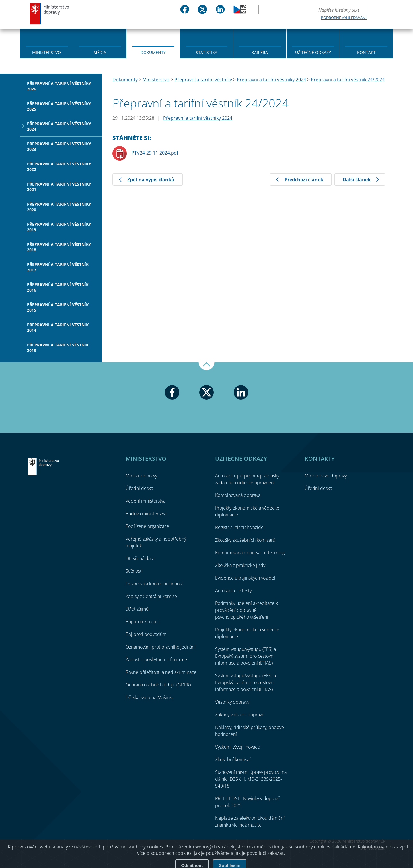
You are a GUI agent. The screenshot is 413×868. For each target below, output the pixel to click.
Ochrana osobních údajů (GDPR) (158, 685)
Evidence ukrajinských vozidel (245, 578)
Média (100, 52)
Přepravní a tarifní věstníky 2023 (59, 146)
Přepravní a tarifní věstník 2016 (58, 287)
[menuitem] (47, 43)
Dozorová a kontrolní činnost (154, 584)
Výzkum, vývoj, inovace (237, 747)
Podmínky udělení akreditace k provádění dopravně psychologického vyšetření (247, 610)
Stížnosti (134, 571)
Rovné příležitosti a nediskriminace (161, 672)
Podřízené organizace (147, 526)
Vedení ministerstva (146, 501)
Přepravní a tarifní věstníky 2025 (59, 106)
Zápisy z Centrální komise (151, 596)
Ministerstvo (46, 52)
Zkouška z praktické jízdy (240, 565)
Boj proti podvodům (146, 634)
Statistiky (206, 52)
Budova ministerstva (146, 514)
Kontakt (366, 52)
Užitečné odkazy (313, 52)
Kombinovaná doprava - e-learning (250, 553)
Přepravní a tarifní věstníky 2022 (59, 167)
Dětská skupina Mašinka (150, 697)
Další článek (357, 180)
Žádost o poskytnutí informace (156, 659)
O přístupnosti (373, 848)
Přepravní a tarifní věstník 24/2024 (348, 80)
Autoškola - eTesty (233, 591)
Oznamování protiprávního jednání (161, 647)
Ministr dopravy (141, 476)
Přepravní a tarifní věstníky (203, 80)
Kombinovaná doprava (238, 495)
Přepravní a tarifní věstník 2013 (58, 348)
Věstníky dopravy (232, 702)
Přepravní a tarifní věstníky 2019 (59, 227)
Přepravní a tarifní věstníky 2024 (59, 126)
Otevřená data (140, 558)
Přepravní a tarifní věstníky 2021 (59, 187)
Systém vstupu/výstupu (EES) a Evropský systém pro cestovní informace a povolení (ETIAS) (246, 656)
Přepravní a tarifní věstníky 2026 (59, 86)
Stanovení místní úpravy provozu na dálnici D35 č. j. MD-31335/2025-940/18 (251, 779)
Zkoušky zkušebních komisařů (245, 540)
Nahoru (206, 366)
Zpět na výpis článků (151, 180)
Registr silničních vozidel (240, 527)
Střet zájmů (137, 609)
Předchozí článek (304, 180)
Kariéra (260, 52)
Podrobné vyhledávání (344, 18)
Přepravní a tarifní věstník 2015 (58, 307)
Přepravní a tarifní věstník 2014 (58, 327)
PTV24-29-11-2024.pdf (155, 153)
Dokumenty (153, 52)
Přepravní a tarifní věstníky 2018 (59, 247)
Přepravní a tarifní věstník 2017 (58, 267)
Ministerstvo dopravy (49, 14)
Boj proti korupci (143, 622)
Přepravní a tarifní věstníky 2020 (59, 207)
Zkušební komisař (233, 759)
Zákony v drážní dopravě (240, 715)
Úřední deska (139, 488)
